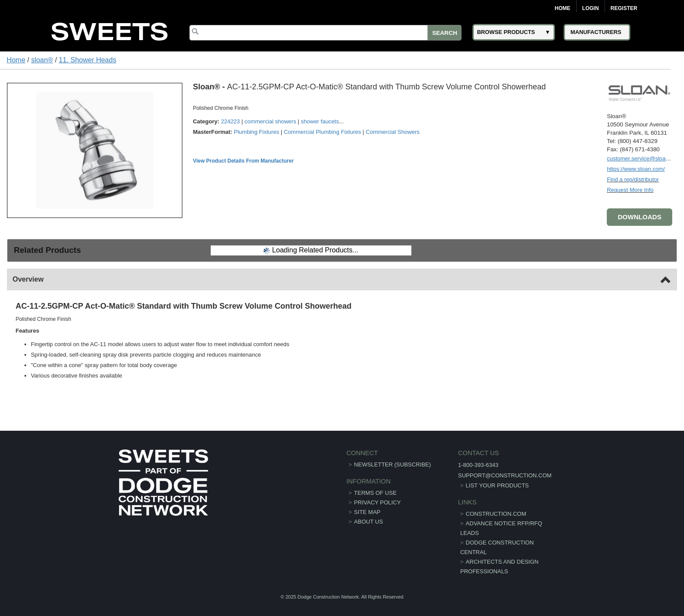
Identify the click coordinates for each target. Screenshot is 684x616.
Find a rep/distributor (633, 179)
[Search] (325, 33)
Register (624, 8)
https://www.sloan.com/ (636, 169)
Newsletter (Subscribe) (393, 465)
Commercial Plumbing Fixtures (323, 132)
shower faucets (320, 121)
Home (563, 8)
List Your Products (498, 485)
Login (591, 8)
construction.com (496, 514)
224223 (230, 121)
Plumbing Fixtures (256, 132)
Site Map (368, 512)
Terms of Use (376, 493)
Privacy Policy (378, 502)
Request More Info (630, 190)
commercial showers (270, 121)
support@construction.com (505, 475)
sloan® (42, 60)
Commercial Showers (393, 132)
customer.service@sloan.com (644, 158)
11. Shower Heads (88, 60)
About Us (369, 522)
